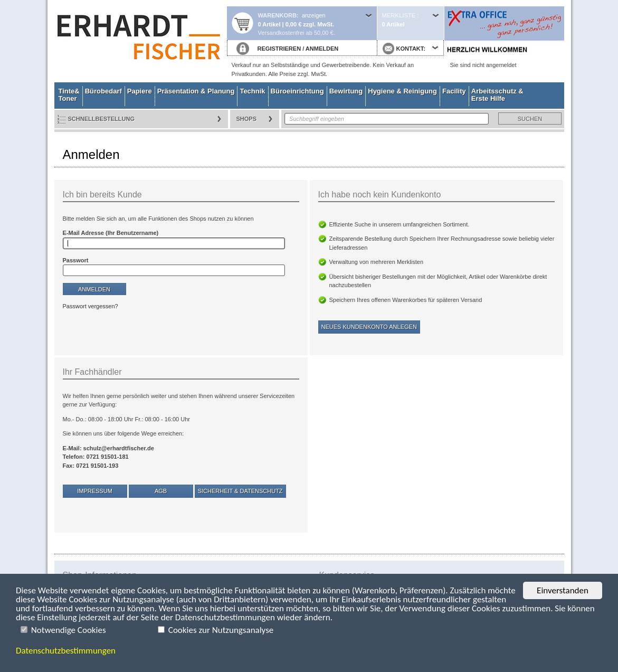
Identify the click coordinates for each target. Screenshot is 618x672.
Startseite (140, 41)
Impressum (95, 491)
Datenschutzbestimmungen (66, 651)
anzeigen (314, 15)
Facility (454, 91)
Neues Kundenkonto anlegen (369, 327)
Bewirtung (346, 91)
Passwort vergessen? (91, 306)
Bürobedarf (103, 91)
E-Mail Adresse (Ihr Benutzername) (111, 233)
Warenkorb (277, 15)
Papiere (140, 91)
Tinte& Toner (69, 95)
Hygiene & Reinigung (402, 91)
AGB (161, 491)
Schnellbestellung (102, 119)
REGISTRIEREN (279, 49)
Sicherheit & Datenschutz (240, 491)
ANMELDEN (322, 49)
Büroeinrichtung (297, 91)
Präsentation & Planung (196, 91)
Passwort (76, 260)
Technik (252, 91)
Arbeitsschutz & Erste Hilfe (497, 95)
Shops (247, 119)
